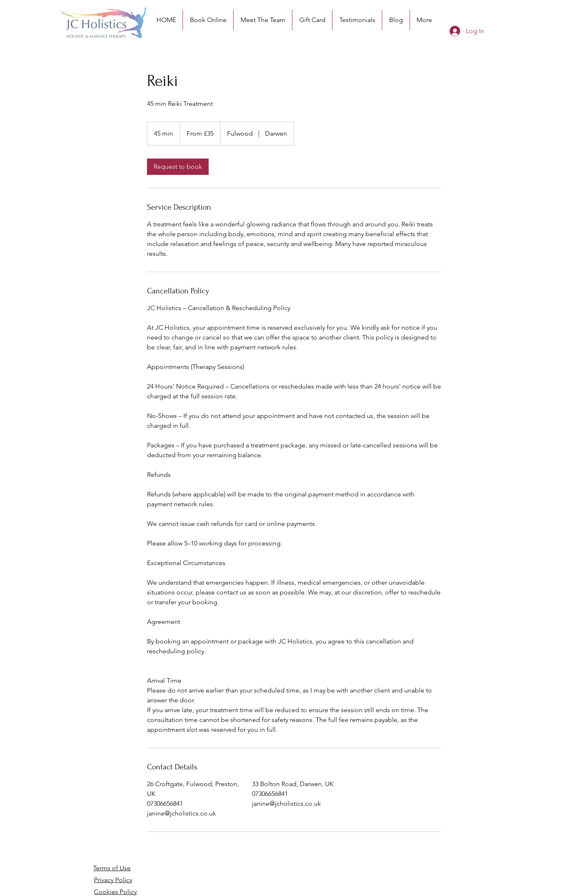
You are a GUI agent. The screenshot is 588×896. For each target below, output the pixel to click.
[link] (178, 167)
